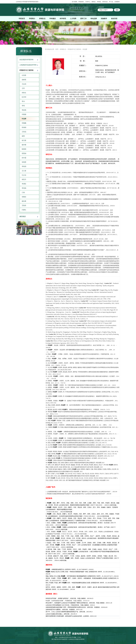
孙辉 (60, 480)
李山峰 (58, 478)
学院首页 (22, 19)
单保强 (96, 478)
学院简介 (32, 19)
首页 (57, 49)
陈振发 (48, 476)
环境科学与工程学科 (74, 49)
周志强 (87, 474)
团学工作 (83, 19)
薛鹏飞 (53, 474)
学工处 (111, 2)
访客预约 (117, 2)
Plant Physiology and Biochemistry (85, 310)
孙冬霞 (70, 474)
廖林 (52, 476)
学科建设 (53, 19)
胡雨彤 (51, 480)
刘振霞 (79, 474)
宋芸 (74, 474)
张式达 (110, 478)
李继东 (97, 474)
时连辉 (85, 49)
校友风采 (114, 19)
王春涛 (107, 474)
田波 (47, 480)
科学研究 (63, 19)
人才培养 (73, 19)
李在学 (102, 474)
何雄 (58, 474)
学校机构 (81, 2)
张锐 (56, 476)
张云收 (81, 478)
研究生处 (105, 2)
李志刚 (76, 478)
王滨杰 (86, 478)
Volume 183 (98, 310)
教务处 (94, 2)
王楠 (83, 474)
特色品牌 (94, 19)
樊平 (49, 474)
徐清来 (92, 474)
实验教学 (104, 19)
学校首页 (101, 7)
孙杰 (64, 480)
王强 (66, 474)
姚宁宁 (116, 474)
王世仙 (68, 478)
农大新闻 (74, 2)
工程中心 (88, 2)
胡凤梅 (101, 478)
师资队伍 (42, 19)
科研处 (99, 2)
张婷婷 (56, 480)
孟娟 (59, 476)
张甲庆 (111, 474)
